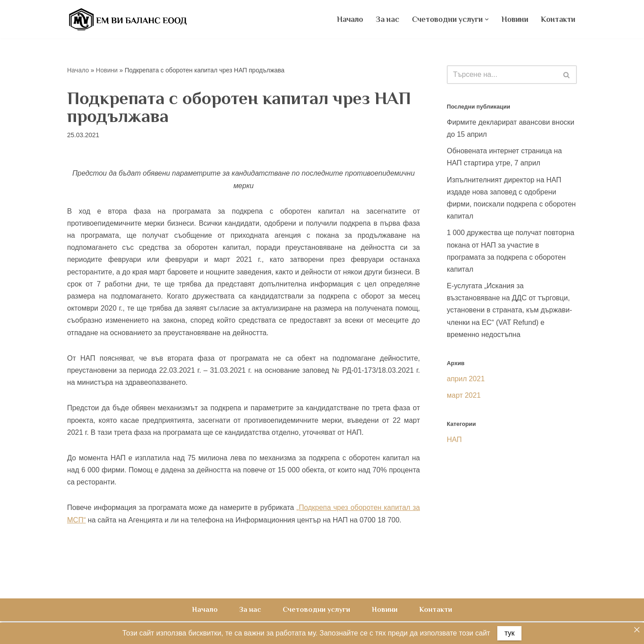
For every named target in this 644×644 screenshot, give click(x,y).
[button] (487, 19)
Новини (515, 19)
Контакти (558, 19)
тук (510, 633)
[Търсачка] (502, 75)
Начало (350, 19)
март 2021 (464, 395)
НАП (454, 440)
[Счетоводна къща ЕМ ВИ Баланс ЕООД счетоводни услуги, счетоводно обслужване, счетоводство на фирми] (127, 19)
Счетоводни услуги (316, 610)
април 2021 (466, 379)
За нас (388, 19)
